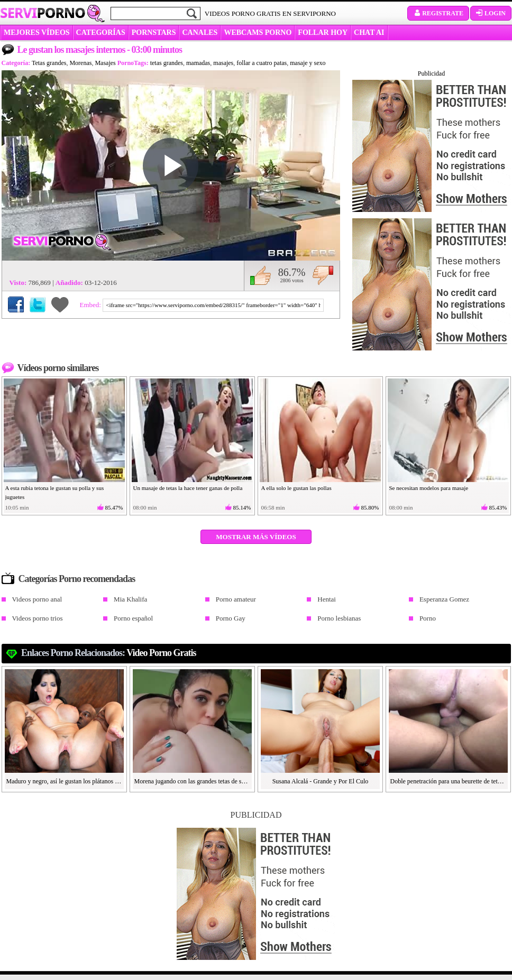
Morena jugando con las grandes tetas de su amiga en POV (193, 781)
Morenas (80, 63)
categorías (101, 33)
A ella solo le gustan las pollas (296, 488)
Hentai (327, 599)
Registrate (438, 13)
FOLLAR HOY (323, 33)
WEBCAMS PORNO (258, 33)
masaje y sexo (308, 63)
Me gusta (260, 275)
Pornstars (154, 33)
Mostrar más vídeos (256, 537)
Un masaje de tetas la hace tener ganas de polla (188, 488)
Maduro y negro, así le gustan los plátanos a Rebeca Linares (65, 781)
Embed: (92, 305)
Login (491, 13)
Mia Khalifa (130, 599)
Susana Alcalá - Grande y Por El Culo (321, 781)
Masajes (105, 63)
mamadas (198, 63)
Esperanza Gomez (444, 599)
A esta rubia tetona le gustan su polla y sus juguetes (55, 492)
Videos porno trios (38, 618)
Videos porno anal (37, 599)
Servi (43, 13)
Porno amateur (236, 599)
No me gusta (323, 275)
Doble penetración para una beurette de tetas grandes (449, 781)
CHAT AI (369, 33)
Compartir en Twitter (38, 304)
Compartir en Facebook (16, 304)
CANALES (200, 33)
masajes (223, 63)
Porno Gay (231, 618)
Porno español (133, 618)
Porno (428, 618)
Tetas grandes (49, 63)
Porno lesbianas (339, 618)
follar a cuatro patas (262, 63)
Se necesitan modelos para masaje (429, 488)
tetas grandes (167, 63)
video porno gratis (161, 653)
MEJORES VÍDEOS (37, 33)
